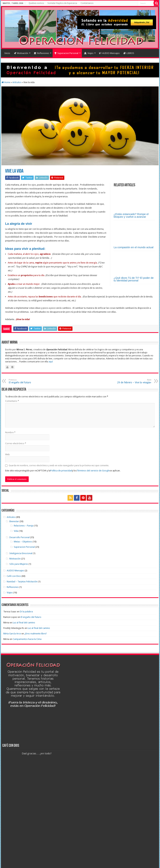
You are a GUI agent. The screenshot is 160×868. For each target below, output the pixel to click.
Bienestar (14, 521)
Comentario (12, 401)
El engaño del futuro (27, 381)
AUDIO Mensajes (109, 53)
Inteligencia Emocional (21, 553)
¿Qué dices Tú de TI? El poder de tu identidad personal (134, 279)
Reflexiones (41, 53)
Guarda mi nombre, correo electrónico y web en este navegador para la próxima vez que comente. (59, 465)
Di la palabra (26, 612)
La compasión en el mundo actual (134, 247)
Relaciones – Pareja (24, 526)
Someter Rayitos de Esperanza (62, 3)
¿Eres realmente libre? (36, 634)
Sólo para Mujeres (19, 564)
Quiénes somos (36, 3)
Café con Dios (14, 576)
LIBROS (129, 53)
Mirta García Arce (12, 634)
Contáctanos (87, 3)
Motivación (21, 53)
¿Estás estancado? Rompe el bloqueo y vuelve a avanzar (131, 215)
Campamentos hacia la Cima (27, 639)
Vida (16, 531)
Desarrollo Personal (19, 537)
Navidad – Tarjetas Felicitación (22, 582)
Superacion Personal (66, 53)
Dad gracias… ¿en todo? (37, 753)
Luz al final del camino (24, 623)
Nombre (10, 432)
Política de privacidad (61, 471)
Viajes (89, 53)
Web (7, 454)
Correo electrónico (16, 443)
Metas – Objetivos (23, 542)
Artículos (17, 82)
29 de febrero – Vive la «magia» (133, 381)
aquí (51, 362)
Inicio (7, 53)
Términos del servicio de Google (93, 471)
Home (6, 82)
